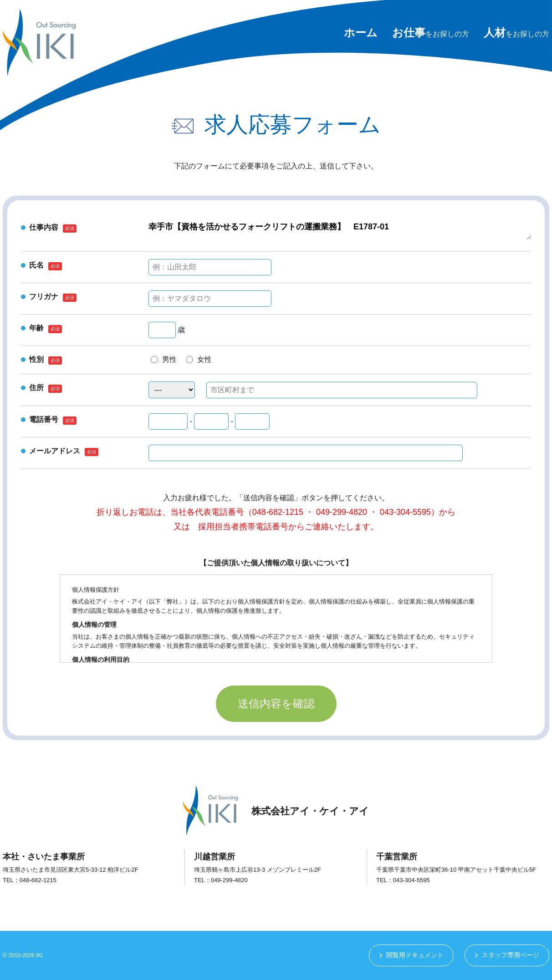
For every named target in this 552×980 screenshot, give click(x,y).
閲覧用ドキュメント (414, 955)
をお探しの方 (431, 34)
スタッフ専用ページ (511, 955)
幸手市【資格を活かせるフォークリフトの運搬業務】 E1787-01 (340, 230)
